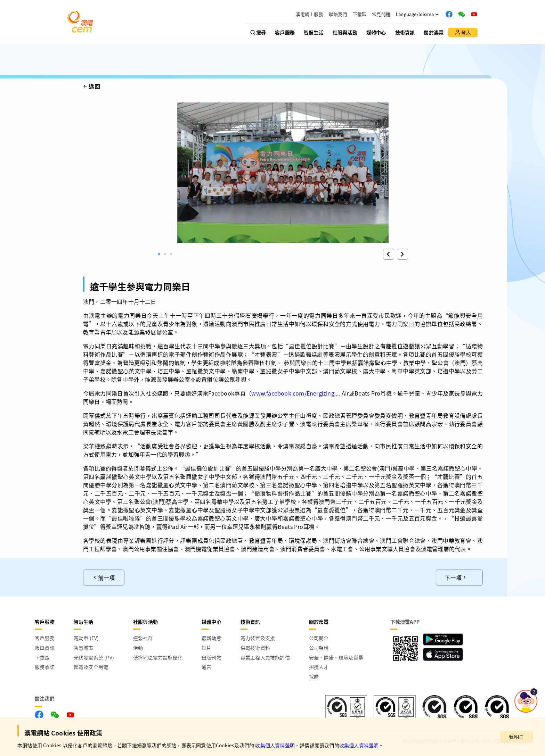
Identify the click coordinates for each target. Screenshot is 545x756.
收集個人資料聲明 (275, 745)
